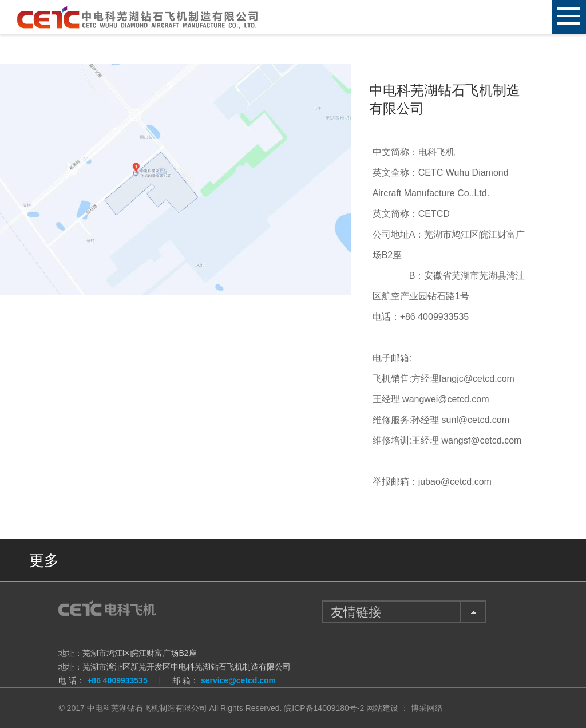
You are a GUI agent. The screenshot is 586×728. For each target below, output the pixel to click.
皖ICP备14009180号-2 (324, 708)
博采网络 (427, 708)
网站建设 (382, 708)
